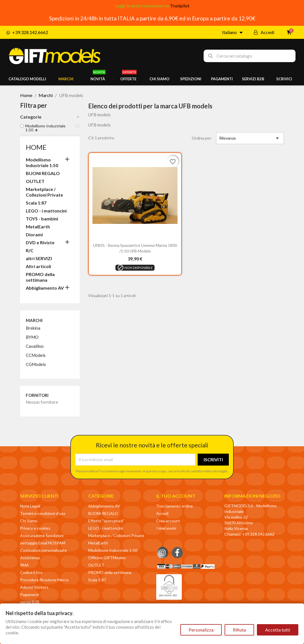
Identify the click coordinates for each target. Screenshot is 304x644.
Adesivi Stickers (34, 587)
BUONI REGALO (43, 173)
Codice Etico (31, 572)
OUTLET (35, 181)
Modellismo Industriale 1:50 (42, 162)
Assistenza (30, 558)
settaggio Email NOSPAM (43, 543)
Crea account (168, 521)
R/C (30, 250)
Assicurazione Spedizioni (42, 535)
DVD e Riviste (40, 242)
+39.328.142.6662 (258, 534)
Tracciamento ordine (175, 506)
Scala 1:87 (36, 203)
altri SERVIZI (39, 258)
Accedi (162, 513)
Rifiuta (239, 630)
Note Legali (30, 506)
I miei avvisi (166, 528)
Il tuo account (176, 496)
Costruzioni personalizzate (44, 550)
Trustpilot (180, 6)
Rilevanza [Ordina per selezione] (250, 138)
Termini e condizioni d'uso (43, 513)
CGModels (36, 364)
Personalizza (201, 630)
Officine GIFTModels (107, 558)
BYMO (32, 337)
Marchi (34, 320)
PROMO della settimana (40, 277)
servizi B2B (30, 602)
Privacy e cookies (35, 528)
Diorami (34, 234)
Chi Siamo (29, 521)
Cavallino (35, 346)
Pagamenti (30, 594)
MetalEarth (38, 227)
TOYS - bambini (42, 219)
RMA (25, 565)
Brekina (33, 328)
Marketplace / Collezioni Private (44, 192)
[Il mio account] (264, 32)
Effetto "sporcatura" (106, 521)
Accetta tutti (278, 630)
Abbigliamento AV (45, 288)
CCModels (36, 355)
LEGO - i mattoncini (46, 211)
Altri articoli (38, 266)
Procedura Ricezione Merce (44, 580)
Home (36, 147)
